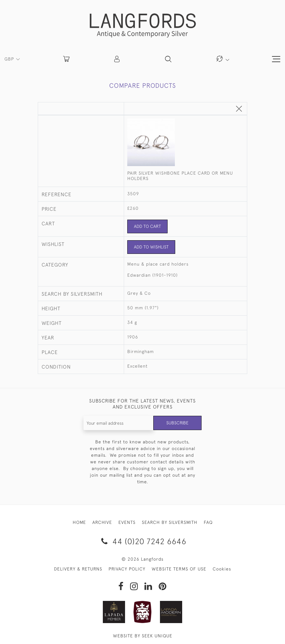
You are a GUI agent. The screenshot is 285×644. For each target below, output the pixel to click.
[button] (117, 59)
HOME (79, 522)
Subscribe (177, 423)
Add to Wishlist (151, 247)
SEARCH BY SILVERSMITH (170, 522)
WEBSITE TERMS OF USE (179, 569)
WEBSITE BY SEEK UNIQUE (143, 636)
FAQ (208, 522)
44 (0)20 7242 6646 (143, 541)
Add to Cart (147, 226)
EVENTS (127, 522)
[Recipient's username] (119, 423)
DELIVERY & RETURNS (78, 569)
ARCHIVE (102, 522)
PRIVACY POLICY (127, 569)
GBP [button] (10, 59)
